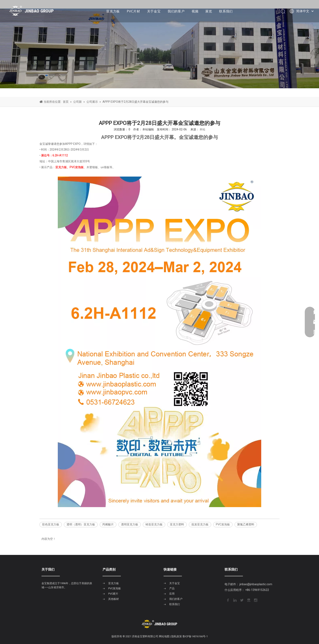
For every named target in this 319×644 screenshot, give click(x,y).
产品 (172, 588)
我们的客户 (176, 11)
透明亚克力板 (130, 524)
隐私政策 (177, 636)
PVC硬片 (113, 594)
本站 (202, 129)
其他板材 (114, 599)
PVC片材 (133, 11)
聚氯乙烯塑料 (246, 524)
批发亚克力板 (200, 524)
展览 (209, 11)
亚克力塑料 (177, 524)
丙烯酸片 (108, 524)
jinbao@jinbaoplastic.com (256, 584)
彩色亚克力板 (51, 524)
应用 (172, 594)
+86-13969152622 (257, 590)
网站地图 (164, 636)
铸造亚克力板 (154, 524)
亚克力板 (113, 11)
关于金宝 (154, 11)
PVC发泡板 (223, 524)
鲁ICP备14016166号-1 (195, 636)
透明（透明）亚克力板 (81, 524)
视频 (195, 11)
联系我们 (226, 11)
